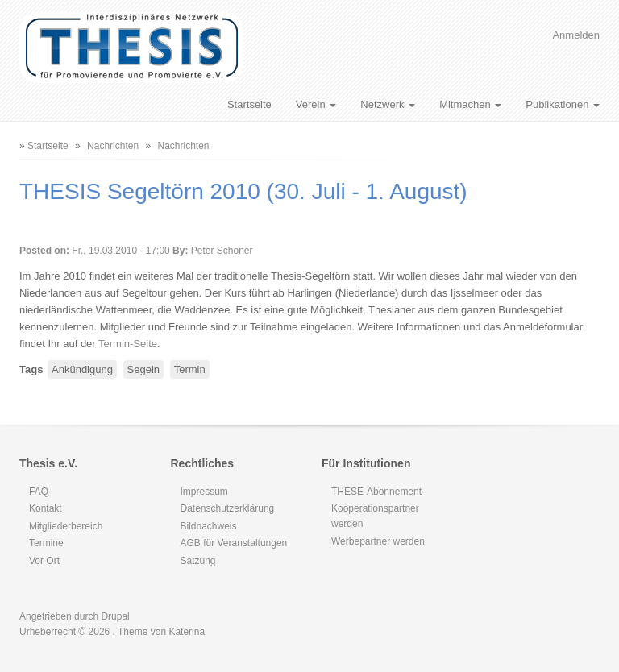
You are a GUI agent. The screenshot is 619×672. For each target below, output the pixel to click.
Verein (316, 104)
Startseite (249, 104)
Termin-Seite (128, 344)
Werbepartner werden (378, 541)
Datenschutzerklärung (228, 508)
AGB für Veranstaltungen (234, 543)
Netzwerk (388, 104)
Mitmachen (470, 104)
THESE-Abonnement (376, 492)
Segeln (143, 369)
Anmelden (576, 35)
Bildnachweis (209, 526)
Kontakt (46, 508)
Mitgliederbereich (66, 526)
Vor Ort (44, 561)
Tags (31, 369)
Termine (46, 543)
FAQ (39, 492)
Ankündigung (82, 369)
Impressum (204, 492)
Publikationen (563, 104)
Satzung (198, 561)
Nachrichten (113, 146)
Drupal (115, 616)
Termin (190, 369)
